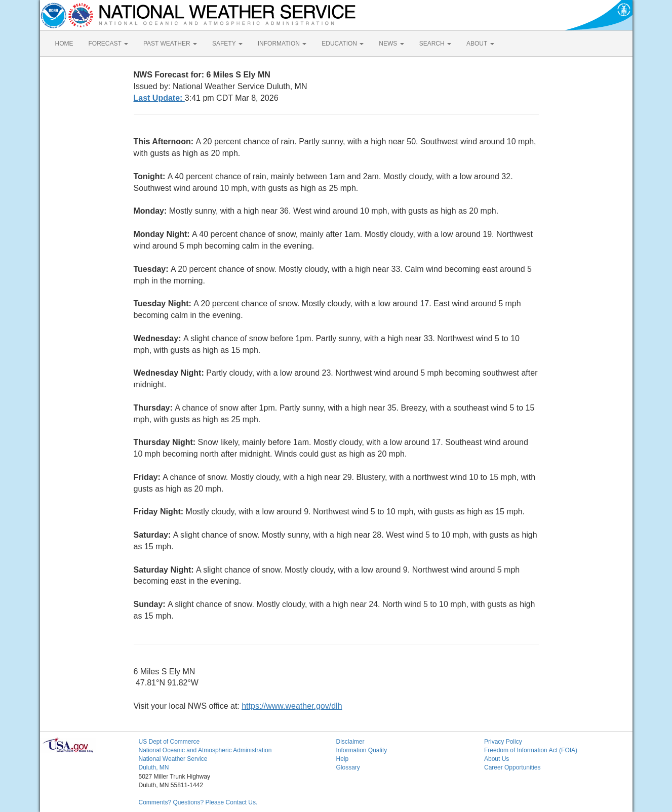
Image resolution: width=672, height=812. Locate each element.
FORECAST (108, 44)
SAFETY (227, 44)
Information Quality (362, 750)
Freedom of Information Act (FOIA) (531, 750)
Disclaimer (350, 742)
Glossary (348, 767)
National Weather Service (173, 759)
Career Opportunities (512, 767)
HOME (64, 44)
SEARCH (435, 44)
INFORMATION (282, 44)
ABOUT (480, 44)
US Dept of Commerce (169, 742)
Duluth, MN (154, 767)
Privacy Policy (503, 742)
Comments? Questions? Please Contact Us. (198, 802)
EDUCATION (343, 44)
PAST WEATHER (170, 44)
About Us (497, 759)
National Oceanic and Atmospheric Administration (205, 750)
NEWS (391, 44)
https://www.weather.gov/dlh (292, 706)
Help (343, 759)
